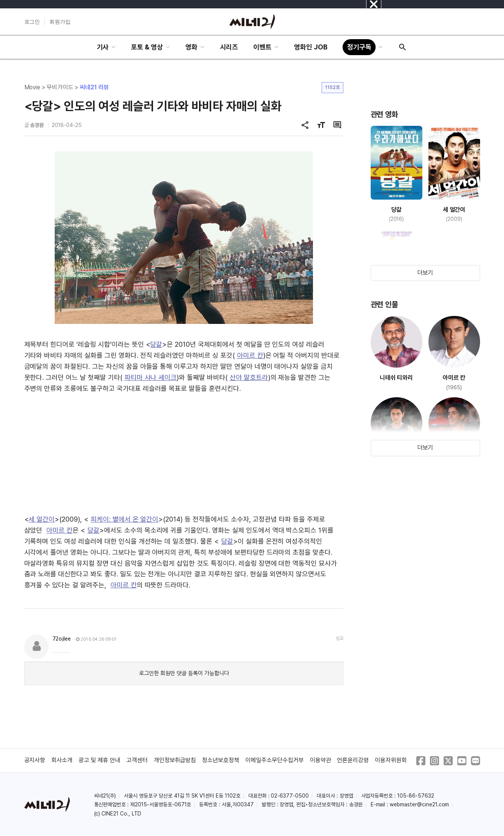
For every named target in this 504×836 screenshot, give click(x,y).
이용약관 (321, 760)
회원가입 (60, 22)
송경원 (37, 125)
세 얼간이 (42, 519)
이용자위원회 (391, 760)
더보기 (425, 273)
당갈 (156, 344)
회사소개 (62, 760)
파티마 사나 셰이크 (151, 377)
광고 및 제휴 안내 (100, 760)
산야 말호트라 (249, 377)
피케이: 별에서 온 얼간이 (125, 519)
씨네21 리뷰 (94, 87)
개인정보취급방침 (175, 760)
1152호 (333, 87)
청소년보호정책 (221, 760)
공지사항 (35, 760)
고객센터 (137, 760)
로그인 (32, 22)
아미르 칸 (250, 355)
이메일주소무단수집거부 (275, 760)
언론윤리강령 (353, 760)
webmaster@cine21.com (419, 804)
